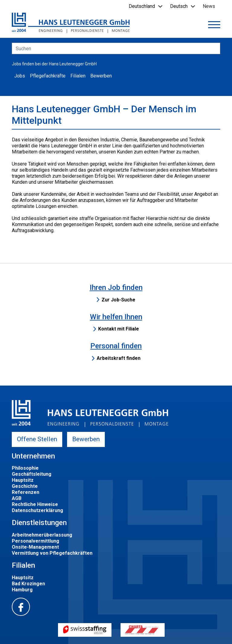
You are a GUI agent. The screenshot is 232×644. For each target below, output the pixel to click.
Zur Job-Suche (118, 300)
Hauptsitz (23, 480)
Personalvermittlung (35, 541)
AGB (17, 498)
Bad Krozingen (28, 584)
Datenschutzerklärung (37, 510)
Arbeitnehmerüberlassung (42, 535)
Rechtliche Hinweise (35, 504)
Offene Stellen (37, 439)
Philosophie (25, 468)
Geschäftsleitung (32, 474)
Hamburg (22, 590)
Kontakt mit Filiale (119, 329)
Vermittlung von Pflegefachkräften (52, 553)
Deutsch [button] (179, 6)
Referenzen (26, 492)
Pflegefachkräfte (48, 76)
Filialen (78, 76)
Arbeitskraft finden (119, 358)
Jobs (20, 76)
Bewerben (101, 76)
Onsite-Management (35, 547)
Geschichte (25, 486)
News (209, 6)
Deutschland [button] (142, 6)
